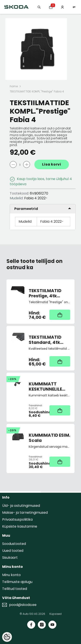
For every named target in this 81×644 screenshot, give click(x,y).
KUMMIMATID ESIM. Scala (49, 438)
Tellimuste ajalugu (17, 582)
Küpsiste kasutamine (20, 526)
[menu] (74, 7)
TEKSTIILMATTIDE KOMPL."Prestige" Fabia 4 (37, 91)
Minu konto (11, 575)
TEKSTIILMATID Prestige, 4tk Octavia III (45, 293)
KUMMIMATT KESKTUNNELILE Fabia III (45, 386)
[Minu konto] (62, 7)
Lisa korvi (52, 164)
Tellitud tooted (15, 589)
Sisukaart (10, 558)
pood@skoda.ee (23, 605)
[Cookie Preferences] (7, 637)
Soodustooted (14, 544)
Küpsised (56, 614)
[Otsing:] (39, 7)
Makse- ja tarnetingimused (25, 513)
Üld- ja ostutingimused (21, 506)
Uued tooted (13, 551)
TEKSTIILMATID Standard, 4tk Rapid (45, 340)
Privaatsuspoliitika (17, 519)
